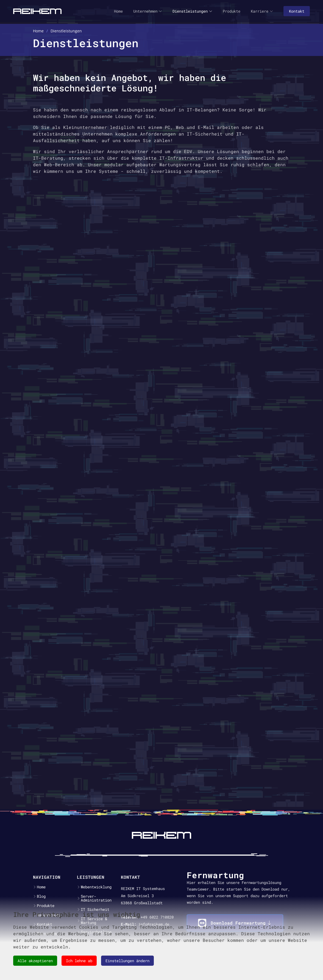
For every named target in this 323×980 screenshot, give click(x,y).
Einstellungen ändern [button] (127, 961)
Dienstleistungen (192, 11)
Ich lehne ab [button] (79, 961)
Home (118, 11)
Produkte (232, 11)
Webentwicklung (96, 887)
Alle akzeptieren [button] (35, 961)
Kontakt (297, 11)
